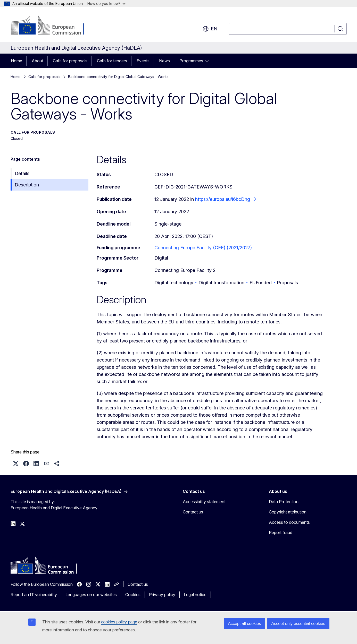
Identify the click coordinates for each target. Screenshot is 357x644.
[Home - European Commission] (52, 26)
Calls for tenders (112, 61)
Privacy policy (162, 595)
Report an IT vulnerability (34, 595)
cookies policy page (119, 622)
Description (27, 185)
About (38, 61)
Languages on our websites (91, 595)
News (164, 61)
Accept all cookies (244, 624)
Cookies (133, 595)
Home (16, 61)
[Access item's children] (209, 61)
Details (22, 173)
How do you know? (106, 3)
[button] (16, 463)
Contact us (193, 512)
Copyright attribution (288, 512)
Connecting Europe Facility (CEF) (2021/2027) (203, 248)
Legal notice (195, 595)
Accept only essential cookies (298, 624)
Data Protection (284, 502)
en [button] (210, 29)
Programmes (191, 61)
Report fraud (281, 533)
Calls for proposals (70, 61)
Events (143, 61)
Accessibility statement (204, 502)
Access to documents (289, 522)
